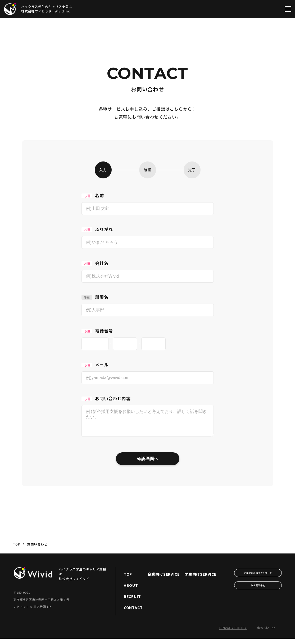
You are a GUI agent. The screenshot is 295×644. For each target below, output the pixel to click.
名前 (93, 195)
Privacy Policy (233, 633)
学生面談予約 (258, 591)
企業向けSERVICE (164, 579)
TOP (17, 549)
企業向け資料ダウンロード (258, 578)
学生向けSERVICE (200, 579)
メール (95, 364)
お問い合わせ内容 (106, 398)
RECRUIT (132, 602)
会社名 (95, 263)
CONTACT (133, 613)
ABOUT (131, 591)
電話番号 (97, 331)
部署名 (95, 297)
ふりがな (97, 229)
